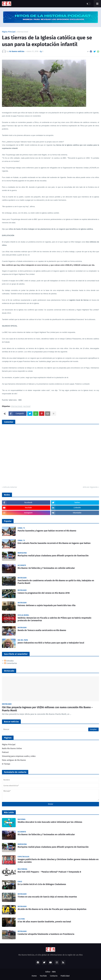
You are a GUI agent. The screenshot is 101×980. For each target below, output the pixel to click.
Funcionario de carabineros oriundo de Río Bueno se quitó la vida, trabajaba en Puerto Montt (56, 582)
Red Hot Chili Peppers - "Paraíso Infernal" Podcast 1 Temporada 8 (49, 872)
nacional (27, 406)
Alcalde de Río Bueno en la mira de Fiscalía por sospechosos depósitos (52, 909)
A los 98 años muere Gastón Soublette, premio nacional (44, 922)
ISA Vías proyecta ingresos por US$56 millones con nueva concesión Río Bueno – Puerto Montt (47, 709)
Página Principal (9, 32)
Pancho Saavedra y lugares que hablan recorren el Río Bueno (47, 531)
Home (34, 976)
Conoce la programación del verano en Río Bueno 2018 (44, 593)
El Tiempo (6, 764)
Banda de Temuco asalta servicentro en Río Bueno (42, 630)
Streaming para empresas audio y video (19, 756)
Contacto (54, 976)
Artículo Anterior (10, 487)
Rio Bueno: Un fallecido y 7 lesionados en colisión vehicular (46, 568)
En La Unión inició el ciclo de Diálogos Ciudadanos (42, 884)
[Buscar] (50, 729)
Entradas (9, 661)
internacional (23, 32)
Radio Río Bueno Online (12, 748)
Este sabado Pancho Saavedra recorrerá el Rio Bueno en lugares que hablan (54, 543)
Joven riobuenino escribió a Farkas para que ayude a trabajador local (51, 643)
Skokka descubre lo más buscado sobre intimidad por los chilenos (50, 822)
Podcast (5, 752)
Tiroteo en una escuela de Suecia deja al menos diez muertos (47, 897)
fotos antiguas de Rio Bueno (14, 760)
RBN (54, 972)
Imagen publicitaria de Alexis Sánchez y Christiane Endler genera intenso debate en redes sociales (58, 861)
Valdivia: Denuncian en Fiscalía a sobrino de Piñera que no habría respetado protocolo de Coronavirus (54, 619)
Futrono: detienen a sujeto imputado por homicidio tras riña (47, 605)
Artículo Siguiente (90, 487)
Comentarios (11, 663)
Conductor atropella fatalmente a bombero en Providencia (46, 934)
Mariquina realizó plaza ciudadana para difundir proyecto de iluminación (53, 556)
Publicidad (65, 976)
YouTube (43, 976)
